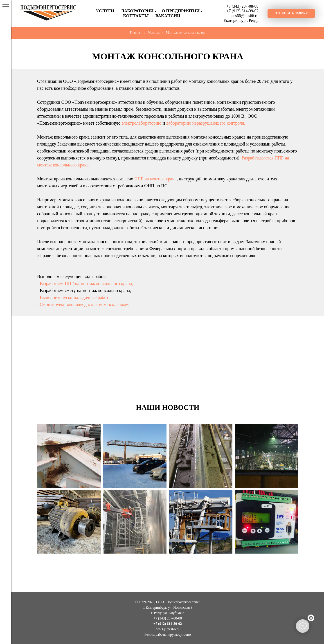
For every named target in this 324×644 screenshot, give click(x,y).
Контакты (136, 16)
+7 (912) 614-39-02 (242, 11)
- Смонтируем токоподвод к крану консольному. (83, 304)
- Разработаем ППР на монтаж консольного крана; (85, 283)
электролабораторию (142, 123)
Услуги (105, 11)
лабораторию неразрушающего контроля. (206, 123)
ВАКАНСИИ (168, 16)
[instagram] (311, 620)
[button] (291, 13)
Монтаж (154, 32)
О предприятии (181, 11)
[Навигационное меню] (6, 7)
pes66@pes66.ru (245, 16)
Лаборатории (137, 11)
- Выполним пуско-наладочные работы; (75, 297)
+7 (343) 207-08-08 (242, 6)
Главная (136, 32)
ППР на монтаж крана (155, 179)
